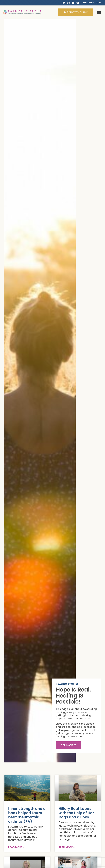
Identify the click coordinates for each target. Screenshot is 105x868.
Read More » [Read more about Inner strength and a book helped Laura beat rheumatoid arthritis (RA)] (16, 847)
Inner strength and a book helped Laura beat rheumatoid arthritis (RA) (27, 815)
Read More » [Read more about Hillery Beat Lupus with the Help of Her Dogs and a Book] (67, 847)
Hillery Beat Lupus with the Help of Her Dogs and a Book (76, 813)
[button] (99, 12)
